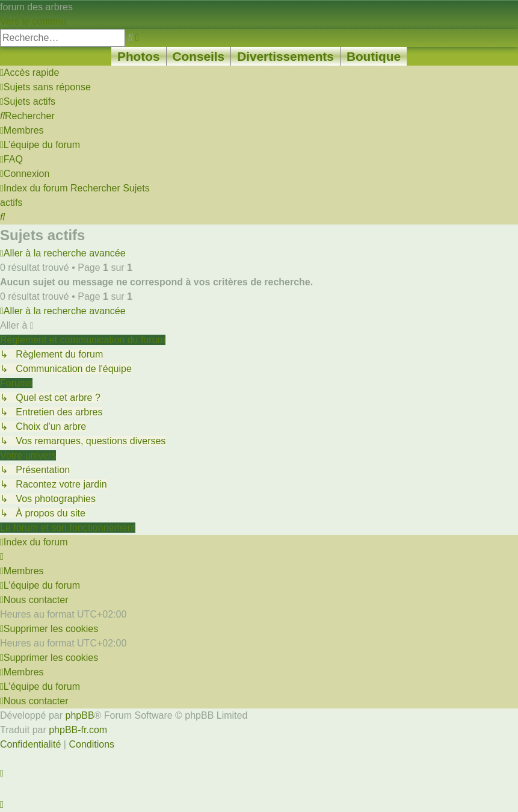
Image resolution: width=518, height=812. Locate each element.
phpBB (80, 715)
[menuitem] (45, 87)
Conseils (199, 56)
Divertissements (285, 56)
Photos (138, 56)
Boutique (374, 56)
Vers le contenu (33, 21)
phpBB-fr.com (78, 730)
